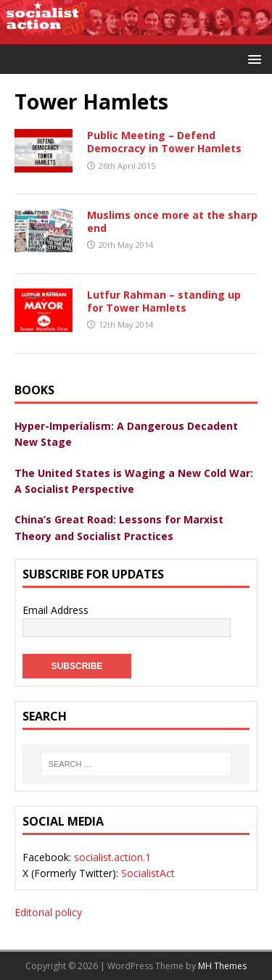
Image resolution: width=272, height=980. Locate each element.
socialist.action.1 (112, 857)
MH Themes (222, 966)
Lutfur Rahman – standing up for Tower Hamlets (164, 301)
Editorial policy (48, 912)
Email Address (55, 610)
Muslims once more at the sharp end (172, 221)
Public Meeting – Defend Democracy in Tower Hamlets (164, 142)
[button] (252, 58)
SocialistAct (148, 873)
